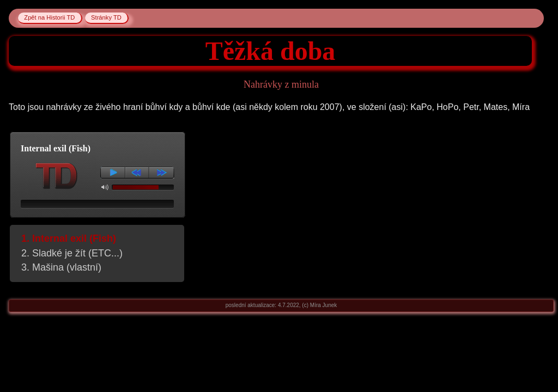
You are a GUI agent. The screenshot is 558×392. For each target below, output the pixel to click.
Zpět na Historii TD (49, 18)
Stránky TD (106, 18)
